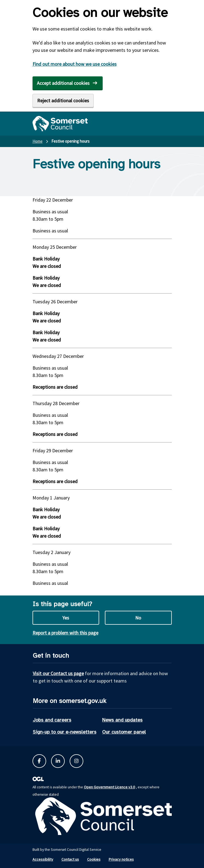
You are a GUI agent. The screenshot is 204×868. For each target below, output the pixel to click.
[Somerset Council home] (60, 124)
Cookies (94, 859)
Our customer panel (124, 732)
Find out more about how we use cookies (75, 64)
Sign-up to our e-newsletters (65, 732)
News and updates (122, 720)
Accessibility (43, 859)
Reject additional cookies (63, 101)
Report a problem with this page (65, 633)
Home (38, 141)
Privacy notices (121, 859)
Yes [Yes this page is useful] (66, 618)
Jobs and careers (52, 720)
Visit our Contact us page (58, 673)
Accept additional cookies (63, 83)
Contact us (70, 859)
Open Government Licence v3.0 (109, 787)
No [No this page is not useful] (138, 618)
